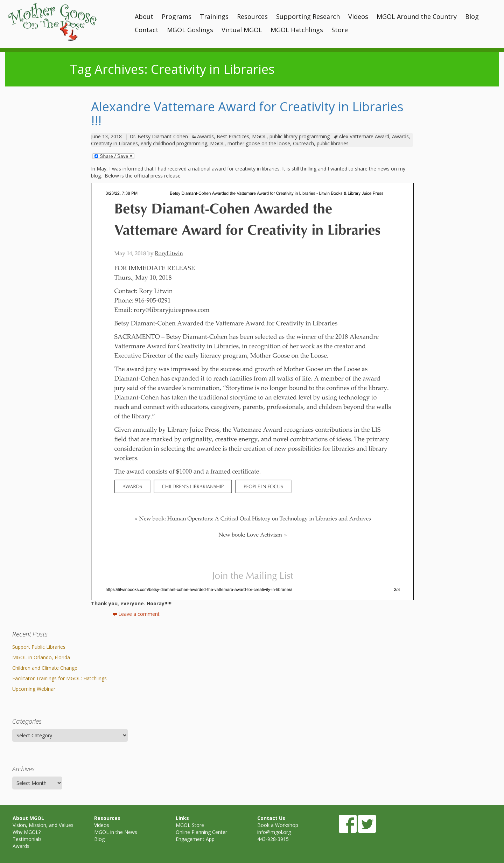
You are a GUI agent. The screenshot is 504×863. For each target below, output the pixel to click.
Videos (358, 16)
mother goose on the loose (259, 143)
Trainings (214, 16)
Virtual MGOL (242, 30)
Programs (177, 16)
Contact (147, 30)
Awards (205, 136)
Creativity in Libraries (114, 143)
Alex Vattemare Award (364, 136)
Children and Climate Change (45, 668)
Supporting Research (308, 16)
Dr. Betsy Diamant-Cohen (159, 136)
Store (340, 30)
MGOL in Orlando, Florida (41, 657)
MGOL (259, 136)
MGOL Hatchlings (297, 30)
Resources (252, 16)
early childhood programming (174, 143)
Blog (472, 16)
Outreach (303, 143)
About (144, 16)
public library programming (300, 136)
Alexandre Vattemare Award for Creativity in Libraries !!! (247, 114)
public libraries (333, 143)
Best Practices (233, 136)
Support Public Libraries (39, 647)
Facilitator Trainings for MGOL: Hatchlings (59, 678)
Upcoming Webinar (34, 689)
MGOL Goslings (190, 30)
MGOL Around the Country (417, 16)
